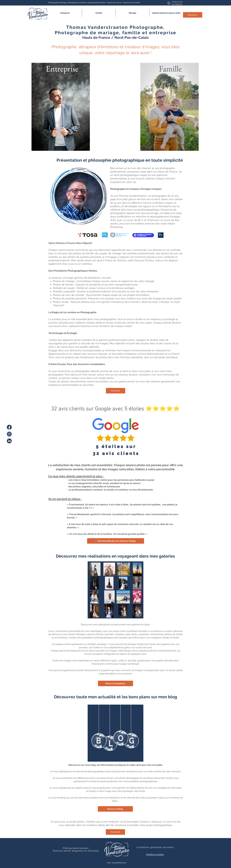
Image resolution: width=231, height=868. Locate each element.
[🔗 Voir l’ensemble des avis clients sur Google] (116, 541)
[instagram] (9, 434)
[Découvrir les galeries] (115, 683)
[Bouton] (61, 107)
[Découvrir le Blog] (115, 809)
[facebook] (9, 427)
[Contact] (193, 15)
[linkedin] (9, 441)
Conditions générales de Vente (155, 847)
